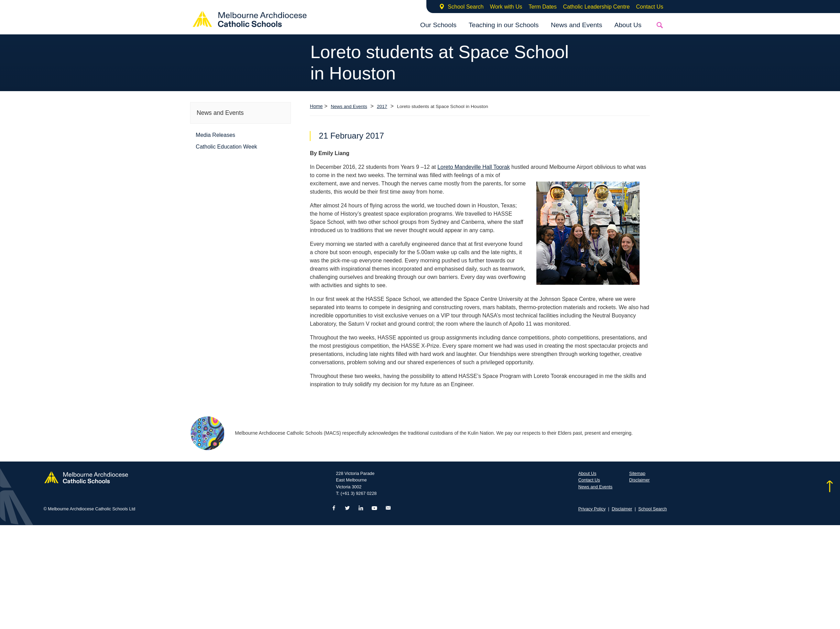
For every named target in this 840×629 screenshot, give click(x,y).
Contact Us (650, 7)
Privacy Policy (592, 509)
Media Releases (215, 135)
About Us (628, 25)
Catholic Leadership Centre (596, 7)
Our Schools (438, 25)
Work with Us (506, 7)
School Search (466, 7)
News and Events (576, 25)
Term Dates (543, 7)
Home (316, 106)
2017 (382, 106)
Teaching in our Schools (504, 25)
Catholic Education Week (226, 147)
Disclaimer (640, 480)
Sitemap (637, 473)
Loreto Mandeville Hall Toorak (473, 167)
